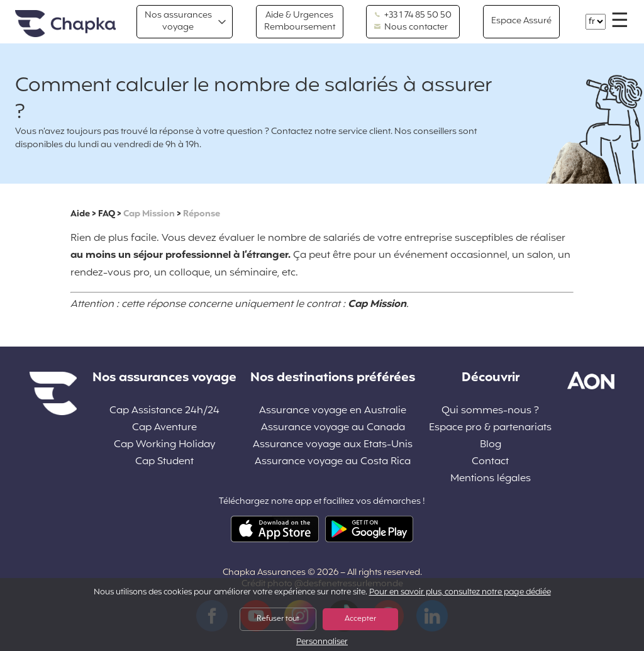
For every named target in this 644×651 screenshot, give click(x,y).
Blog (491, 445)
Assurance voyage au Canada (333, 428)
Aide (80, 214)
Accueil (65, 24)
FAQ (107, 214)
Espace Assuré (521, 21)
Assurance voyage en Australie (333, 411)
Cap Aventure (164, 428)
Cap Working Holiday (164, 445)
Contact (490, 462)
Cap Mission (149, 214)
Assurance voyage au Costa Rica (333, 462)
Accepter (360, 619)
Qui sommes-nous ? (490, 411)
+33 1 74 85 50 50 (413, 16)
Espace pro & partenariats (490, 428)
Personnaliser (322, 643)
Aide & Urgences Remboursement (300, 21)
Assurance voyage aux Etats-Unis (333, 445)
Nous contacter (411, 28)
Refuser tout (278, 619)
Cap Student (164, 462)
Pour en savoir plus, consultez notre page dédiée (460, 593)
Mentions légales (491, 479)
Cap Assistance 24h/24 (164, 411)
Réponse (202, 214)
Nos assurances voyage (178, 21)
